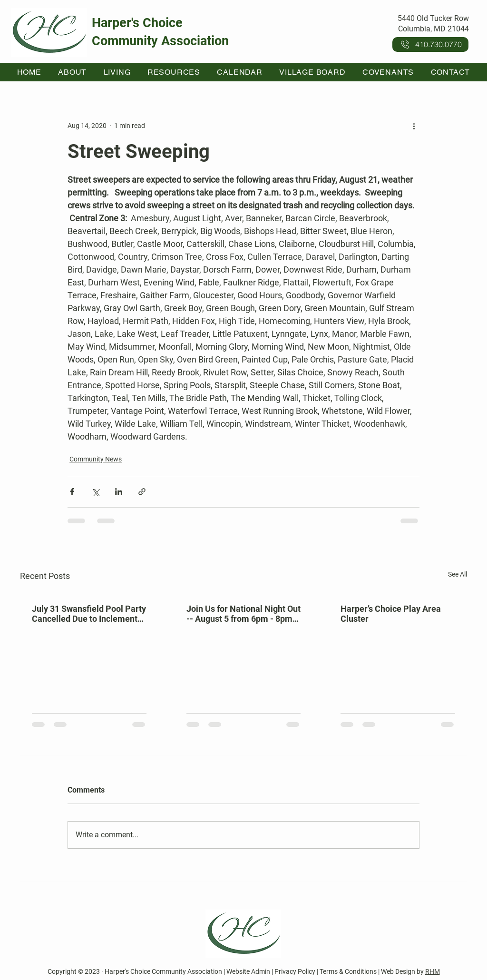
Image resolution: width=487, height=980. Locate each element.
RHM (433, 971)
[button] (73, 72)
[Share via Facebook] (72, 492)
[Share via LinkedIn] (119, 492)
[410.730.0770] (430, 44)
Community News (96, 459)
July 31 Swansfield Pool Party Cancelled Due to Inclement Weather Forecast (89, 614)
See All (458, 574)
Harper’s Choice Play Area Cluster (391, 614)
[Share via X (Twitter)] (95, 492)
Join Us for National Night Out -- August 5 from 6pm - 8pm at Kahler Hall (243, 614)
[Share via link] (142, 492)
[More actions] (414, 126)
